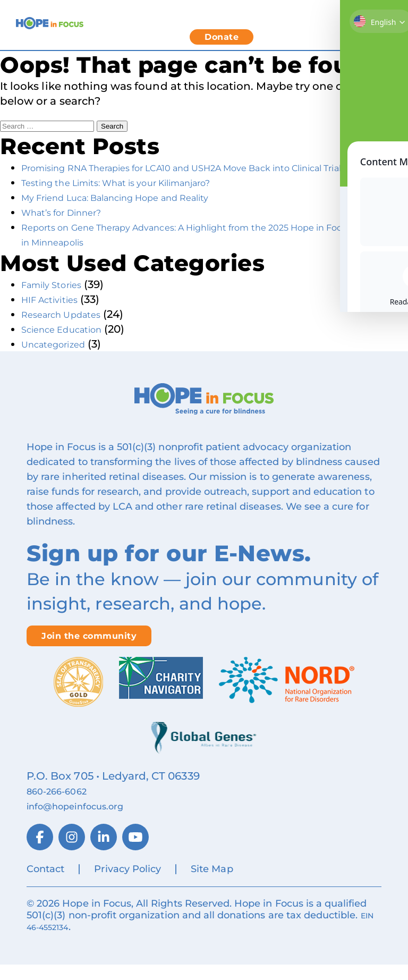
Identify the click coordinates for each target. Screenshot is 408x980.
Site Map (212, 884)
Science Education (71, 344)
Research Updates (70, 329)
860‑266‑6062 (63, 806)
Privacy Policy (127, 884)
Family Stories (59, 299)
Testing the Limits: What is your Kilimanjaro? (139, 197)
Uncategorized (61, 359)
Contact (45, 884)
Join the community (89, 651)
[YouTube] (135, 852)
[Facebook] (40, 852)
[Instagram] (72, 852)
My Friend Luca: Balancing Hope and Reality (139, 212)
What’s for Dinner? (72, 227)
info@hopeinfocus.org (88, 821)
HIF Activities (56, 314)
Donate (222, 37)
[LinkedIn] (104, 852)
